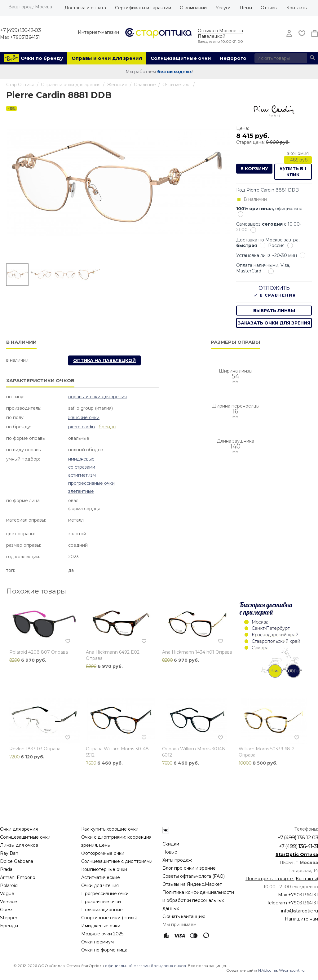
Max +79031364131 (20, 37)
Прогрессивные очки (91, 483)
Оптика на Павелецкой (104, 360)
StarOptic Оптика (297, 854)
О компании (193, 8)
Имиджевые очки (101, 926)
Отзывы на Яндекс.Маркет (192, 884)
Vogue (7, 894)
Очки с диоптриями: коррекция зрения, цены (116, 841)
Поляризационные (102, 910)
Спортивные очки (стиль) (109, 918)
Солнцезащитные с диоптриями (117, 861)
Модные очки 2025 (102, 934)
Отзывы (269, 8)
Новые (170, 852)
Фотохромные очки (103, 853)
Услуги (223, 8)
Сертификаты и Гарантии (143, 8)
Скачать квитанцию (184, 916)
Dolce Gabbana (17, 861)
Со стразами (82, 467)
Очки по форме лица (104, 950)
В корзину (254, 169)
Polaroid (9, 885)
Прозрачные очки (101, 902)
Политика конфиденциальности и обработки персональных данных (198, 900)
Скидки (171, 844)
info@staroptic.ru (300, 911)
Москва (44, 7)
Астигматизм (82, 475)
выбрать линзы (274, 311)
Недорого (233, 58)
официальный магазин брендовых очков (145, 966)
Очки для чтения (100, 885)
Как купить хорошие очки (110, 829)
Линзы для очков (19, 845)
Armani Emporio (18, 877)
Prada (6, 869)
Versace (9, 902)
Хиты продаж (177, 860)
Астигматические (101, 877)
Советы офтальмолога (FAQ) (194, 876)
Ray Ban (9, 853)
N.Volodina (268, 970)
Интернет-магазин (98, 32)
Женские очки (84, 417)
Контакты (297, 8)
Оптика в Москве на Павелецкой (220, 33)
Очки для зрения (19, 829)
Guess (7, 910)
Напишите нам (301, 919)
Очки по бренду (42, 58)
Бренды (9, 926)
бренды (107, 427)
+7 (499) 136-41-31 (298, 846)
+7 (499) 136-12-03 (20, 30)
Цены (246, 8)
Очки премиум (97, 942)
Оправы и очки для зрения (107, 58)
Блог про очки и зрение (189, 868)
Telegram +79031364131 (292, 903)
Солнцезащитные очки (181, 58)
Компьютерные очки (104, 869)
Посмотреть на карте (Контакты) (282, 879)
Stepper (9, 918)
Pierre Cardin (82, 427)
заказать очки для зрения (274, 323)
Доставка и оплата (85, 8)
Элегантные (81, 491)
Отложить (274, 288)
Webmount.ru (292, 970)
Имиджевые (81, 459)
